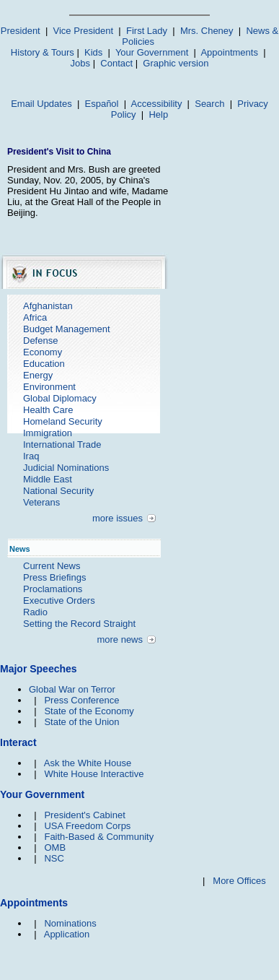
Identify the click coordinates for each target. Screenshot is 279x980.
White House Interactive (94, 774)
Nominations (70, 923)
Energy (38, 375)
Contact (116, 63)
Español (102, 104)
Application (67, 934)
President (21, 31)
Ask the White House (88, 763)
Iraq (31, 456)
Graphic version (176, 63)
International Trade (62, 445)
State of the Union (81, 722)
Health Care (48, 410)
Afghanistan (48, 306)
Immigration (48, 433)
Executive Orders (59, 600)
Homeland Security (63, 421)
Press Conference (81, 700)
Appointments (229, 52)
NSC (54, 858)
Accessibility (157, 104)
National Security (58, 491)
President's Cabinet (84, 815)
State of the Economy (89, 711)
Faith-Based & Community (99, 837)
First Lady (147, 31)
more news (120, 639)
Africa (35, 317)
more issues (118, 518)
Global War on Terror (72, 689)
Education (44, 364)
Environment (49, 387)
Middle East (48, 479)
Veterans (41, 502)
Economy (43, 352)
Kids (93, 52)
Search (209, 104)
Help (158, 114)
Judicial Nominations (66, 468)
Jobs (80, 63)
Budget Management (67, 329)
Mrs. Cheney (207, 31)
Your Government (152, 52)
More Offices (239, 881)
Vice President (84, 31)
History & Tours (43, 52)
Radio (35, 612)
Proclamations (53, 589)
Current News (52, 566)
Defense (40, 341)
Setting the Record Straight (79, 624)
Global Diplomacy (60, 398)
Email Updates (41, 104)
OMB (55, 847)
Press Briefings (54, 577)
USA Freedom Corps (87, 826)
